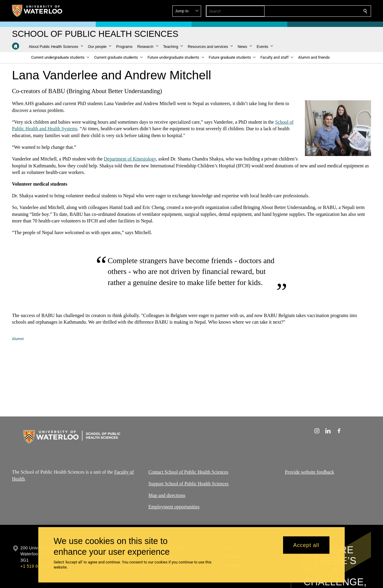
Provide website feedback (309, 472)
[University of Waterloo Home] (37, 11)
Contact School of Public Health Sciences (188, 472)
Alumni (18, 339)
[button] (322, 11)
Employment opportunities (174, 507)
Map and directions (167, 495)
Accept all (306, 545)
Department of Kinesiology (130, 159)
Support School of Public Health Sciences (189, 484)
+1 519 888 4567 (37, 566)
